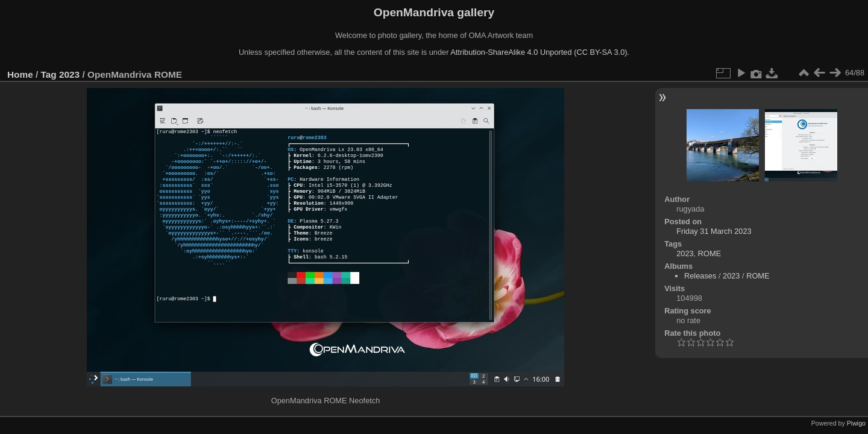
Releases (700, 276)
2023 (69, 74)
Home (20, 74)
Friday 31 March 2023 (714, 231)
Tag (49, 74)
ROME (709, 253)
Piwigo (856, 423)
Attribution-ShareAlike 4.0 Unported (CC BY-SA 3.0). (540, 52)
